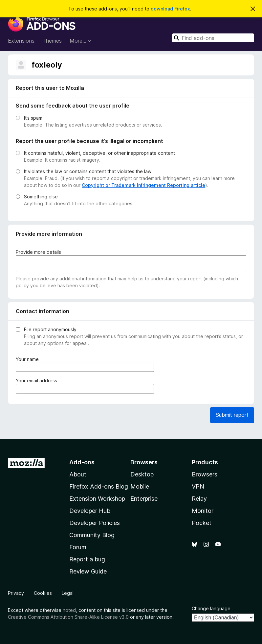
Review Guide (88, 571)
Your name (29, 359)
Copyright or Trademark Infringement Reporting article (143, 185)
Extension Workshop (97, 499)
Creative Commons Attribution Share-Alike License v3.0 (68, 617)
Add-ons (82, 462)
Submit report (232, 415)
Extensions (21, 41)
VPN (198, 486)
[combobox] (213, 38)
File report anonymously (50, 329)
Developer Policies (95, 523)
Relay (199, 499)
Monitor (203, 511)
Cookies (43, 593)
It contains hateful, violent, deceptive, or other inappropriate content (99, 153)
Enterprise (144, 499)
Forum (78, 547)
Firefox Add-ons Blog (99, 486)
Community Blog (92, 535)
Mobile (140, 486)
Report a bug (87, 559)
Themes (52, 41)
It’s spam (33, 118)
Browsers (205, 474)
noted (69, 610)
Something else (41, 197)
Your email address (38, 381)
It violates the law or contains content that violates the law (88, 171)
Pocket (202, 523)
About (78, 474)
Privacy (16, 593)
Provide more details (38, 252)
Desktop (142, 474)
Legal (68, 593)
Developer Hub (90, 511)
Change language (211, 608)
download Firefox (170, 9)
